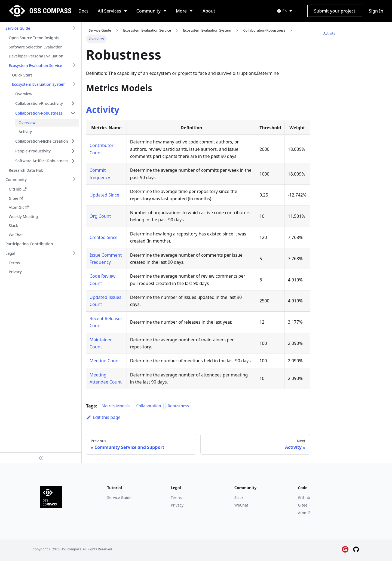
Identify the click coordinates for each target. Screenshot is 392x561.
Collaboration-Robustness (39, 113)
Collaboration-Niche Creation (42, 141)
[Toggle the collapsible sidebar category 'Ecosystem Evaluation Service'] (74, 66)
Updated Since (104, 195)
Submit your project (335, 11)
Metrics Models (116, 406)
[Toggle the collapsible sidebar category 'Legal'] (74, 253)
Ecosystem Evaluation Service (35, 65)
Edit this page (103, 417)
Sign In (376, 11)
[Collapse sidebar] (41, 458)
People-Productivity (33, 151)
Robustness (178, 406)
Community (148, 11)
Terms (176, 497)
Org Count (100, 216)
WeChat (241, 505)
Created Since (104, 237)
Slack (239, 497)
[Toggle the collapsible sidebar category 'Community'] (74, 180)
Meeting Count (105, 361)
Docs (83, 11)
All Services (109, 11)
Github (304, 497)
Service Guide (18, 28)
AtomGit (305, 513)
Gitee (303, 505)
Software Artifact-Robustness (42, 161)
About (209, 11)
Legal (10, 253)
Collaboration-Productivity (39, 103)
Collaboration (148, 406)
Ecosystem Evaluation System (39, 84)
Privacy (177, 505)
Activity (103, 110)
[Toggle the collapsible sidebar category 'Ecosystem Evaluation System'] (74, 84)
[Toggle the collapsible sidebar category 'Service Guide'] (74, 28)
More (181, 11)
